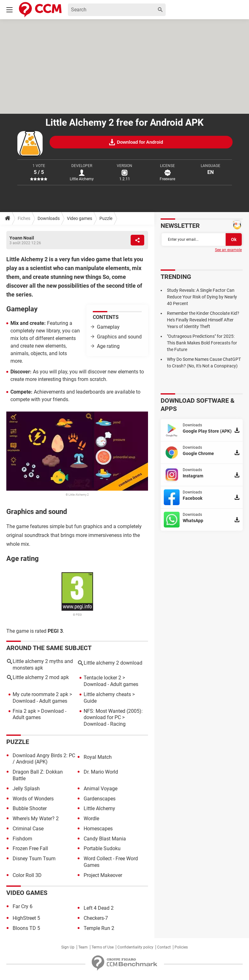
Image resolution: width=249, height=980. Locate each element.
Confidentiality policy (135, 947)
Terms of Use (103, 947)
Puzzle (106, 218)
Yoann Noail (22, 238)
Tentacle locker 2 (102, 678)
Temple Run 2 (99, 928)
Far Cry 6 (23, 906)
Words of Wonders (33, 799)
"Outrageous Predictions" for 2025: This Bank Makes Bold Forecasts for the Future (202, 343)
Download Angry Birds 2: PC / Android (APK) (44, 759)
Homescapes (98, 829)
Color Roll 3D (27, 875)
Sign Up (68, 947)
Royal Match (98, 757)
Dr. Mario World (101, 772)
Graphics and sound (119, 337)
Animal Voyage (101, 789)
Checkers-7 (96, 918)
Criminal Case (28, 829)
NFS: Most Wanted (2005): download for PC (113, 714)
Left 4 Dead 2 (99, 908)
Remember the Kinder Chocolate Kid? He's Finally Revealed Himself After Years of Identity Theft (203, 320)
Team (83, 947)
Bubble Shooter (30, 808)
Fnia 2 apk (24, 711)
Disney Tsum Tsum (34, 859)
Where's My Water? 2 (36, 819)
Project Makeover (103, 875)
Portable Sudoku (102, 848)
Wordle (91, 819)
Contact (164, 947)
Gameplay (108, 327)
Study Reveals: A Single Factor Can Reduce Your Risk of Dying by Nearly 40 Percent (202, 297)
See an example (228, 250)
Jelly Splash (26, 789)
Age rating (108, 346)
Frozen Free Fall (30, 848)
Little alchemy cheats (107, 694)
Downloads (49, 218)
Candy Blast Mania (105, 839)
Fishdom (22, 839)
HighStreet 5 (26, 918)
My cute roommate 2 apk (40, 694)
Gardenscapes (100, 799)
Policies (181, 947)
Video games (80, 218)
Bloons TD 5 (26, 928)
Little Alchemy (99, 808)
